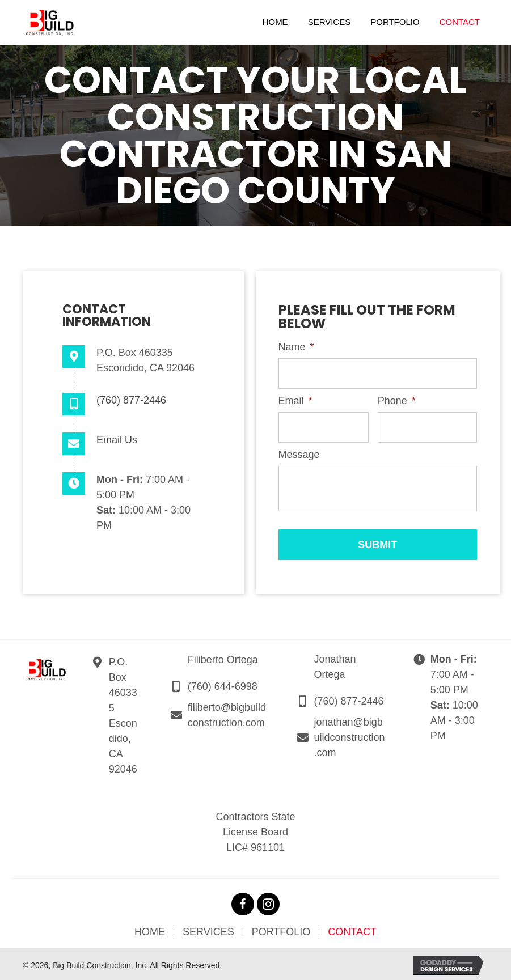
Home (150, 930)
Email (295, 400)
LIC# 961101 (255, 845)
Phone (397, 400)
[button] (243, 902)
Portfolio (281, 930)
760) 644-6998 (224, 684)
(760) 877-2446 (131, 400)
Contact (352, 930)
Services (208, 930)
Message (299, 452)
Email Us (117, 440)
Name (296, 347)
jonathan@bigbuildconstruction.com (350, 735)
